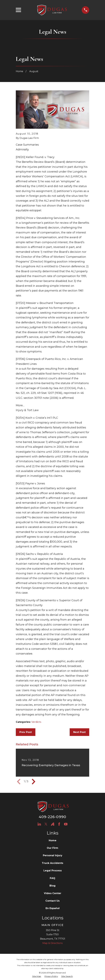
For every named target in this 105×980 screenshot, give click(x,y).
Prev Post (26, 732)
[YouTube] (66, 824)
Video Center (53, 893)
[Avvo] (52, 824)
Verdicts (36, 722)
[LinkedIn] (39, 824)
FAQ (52, 878)
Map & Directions (52, 943)
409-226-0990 (52, 817)
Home (53, 840)
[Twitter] (46, 824)
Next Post (79, 732)
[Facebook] (59, 824)
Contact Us (52, 901)
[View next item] (34, 782)
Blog (52, 886)
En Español (53, 908)
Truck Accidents (52, 863)
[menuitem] (37, 976)
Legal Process (53, 871)
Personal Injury (53, 855)
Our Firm (52, 848)
